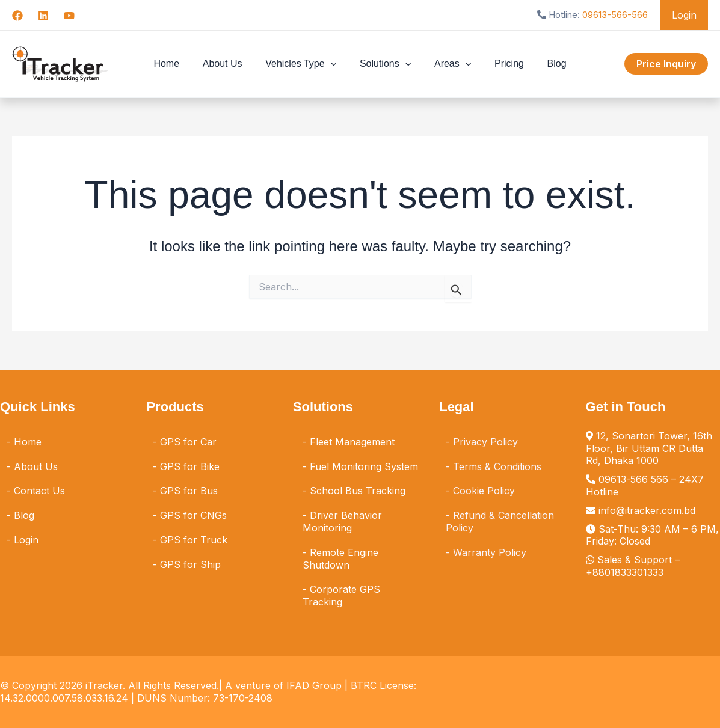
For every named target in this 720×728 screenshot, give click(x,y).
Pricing (501, 63)
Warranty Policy (490, 552)
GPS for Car (188, 442)
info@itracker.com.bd (647, 510)
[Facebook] (17, 16)
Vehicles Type (305, 64)
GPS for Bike (190, 466)
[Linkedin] (43, 16)
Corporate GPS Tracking (341, 595)
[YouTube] (69, 16)
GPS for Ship (190, 564)
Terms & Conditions (497, 466)
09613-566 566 (633, 479)
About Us (230, 63)
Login (686, 15)
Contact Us (39, 491)
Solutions (385, 64)
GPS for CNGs (193, 515)
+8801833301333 (625, 572)
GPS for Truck (194, 540)
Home (178, 63)
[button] (334, 64)
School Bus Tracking (358, 491)
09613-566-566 (619, 15)
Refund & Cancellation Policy (500, 522)
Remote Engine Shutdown (340, 559)
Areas (448, 64)
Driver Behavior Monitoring (342, 522)
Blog (545, 63)
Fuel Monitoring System (364, 466)
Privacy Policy (485, 442)
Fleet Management (352, 442)
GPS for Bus (189, 491)
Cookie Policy (484, 491)
